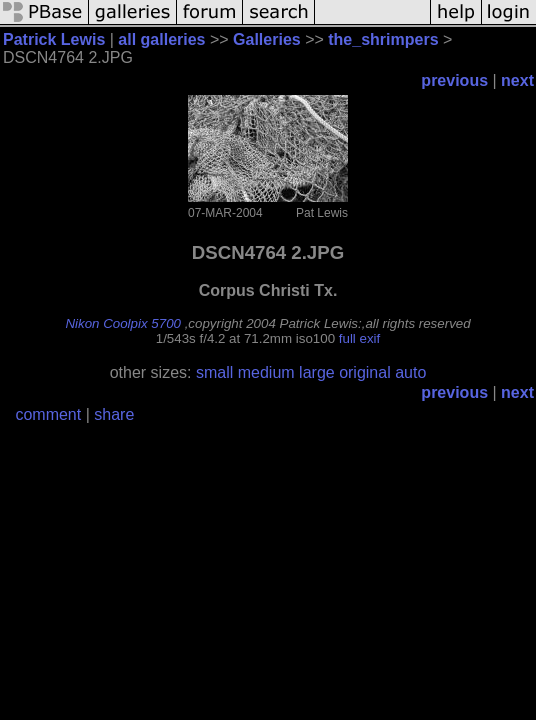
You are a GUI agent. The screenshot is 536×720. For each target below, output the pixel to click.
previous (454, 80)
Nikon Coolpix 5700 (123, 323)
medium (266, 372)
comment (48, 414)
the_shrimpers (383, 39)
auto (410, 372)
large (317, 372)
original (365, 372)
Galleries (267, 39)
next (517, 80)
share (114, 414)
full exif (359, 338)
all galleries (161, 39)
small (214, 372)
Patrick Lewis (54, 39)
